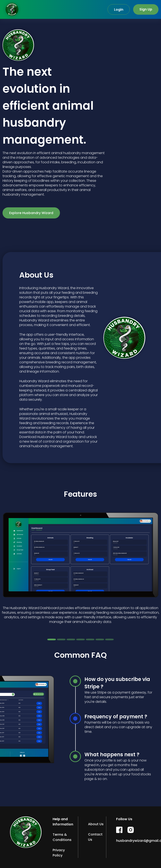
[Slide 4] (80, 639)
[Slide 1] (52, 639)
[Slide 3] (71, 639)
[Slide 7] (109, 639)
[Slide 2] (61, 639)
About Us (96, 824)
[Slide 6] (100, 639)
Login (119, 10)
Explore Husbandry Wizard (31, 213)
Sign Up (146, 9)
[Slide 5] (90, 639)
